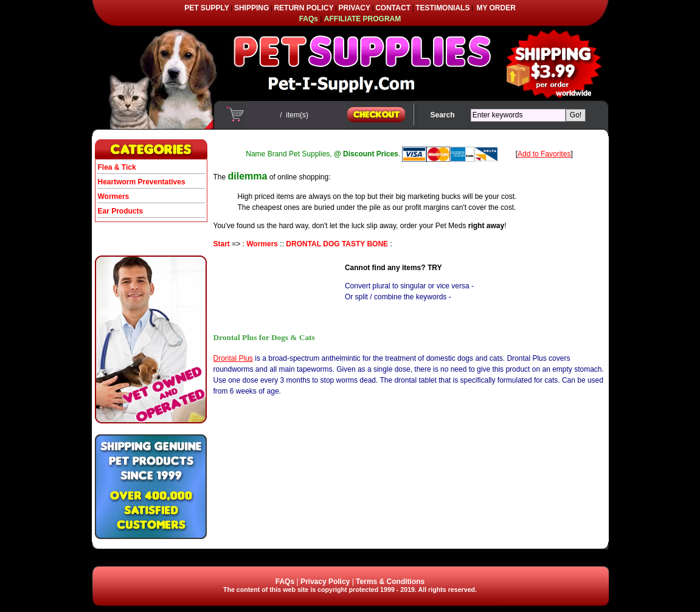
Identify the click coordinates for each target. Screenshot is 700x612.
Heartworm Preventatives (142, 182)
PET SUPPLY (207, 8)
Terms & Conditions (390, 582)
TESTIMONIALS (442, 8)
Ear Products (121, 211)
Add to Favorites (544, 154)
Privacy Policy (325, 582)
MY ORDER (496, 8)
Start (222, 244)
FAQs (285, 582)
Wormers (114, 196)
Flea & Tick (117, 167)
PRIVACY (355, 8)
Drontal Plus (233, 358)
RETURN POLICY (303, 8)
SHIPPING (251, 8)
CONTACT (393, 8)
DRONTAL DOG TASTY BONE (337, 244)
